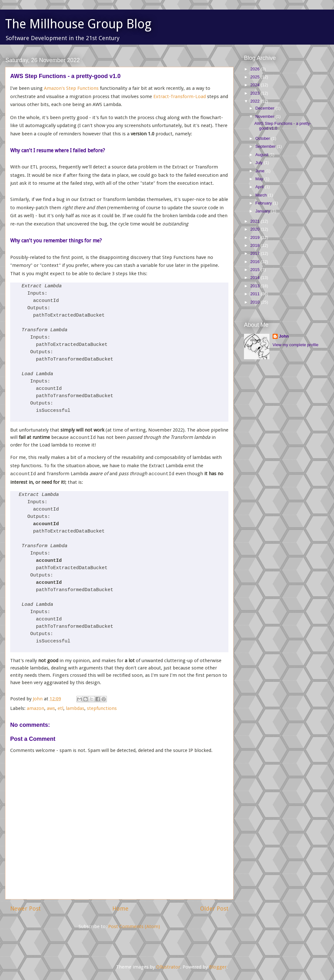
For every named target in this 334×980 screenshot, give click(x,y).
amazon (35, 708)
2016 (256, 262)
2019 (256, 237)
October (263, 138)
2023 (256, 93)
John (284, 336)
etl (60, 708)
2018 (256, 245)
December (266, 108)
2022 (256, 101)
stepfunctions (102, 708)
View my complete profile (296, 345)
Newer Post (25, 908)
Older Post (214, 908)
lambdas (75, 708)
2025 (256, 77)
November (266, 116)
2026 (256, 69)
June (261, 171)
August (262, 155)
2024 (256, 85)
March (262, 195)
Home (120, 908)
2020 (256, 229)
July (260, 163)
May (260, 179)
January (263, 211)
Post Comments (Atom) (134, 926)
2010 (256, 302)
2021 (256, 221)
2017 (256, 253)
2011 (256, 294)
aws (51, 708)
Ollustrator (168, 967)
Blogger (218, 967)
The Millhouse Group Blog (78, 24)
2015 (256, 270)
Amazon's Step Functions (71, 88)
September (266, 146)
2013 (256, 286)
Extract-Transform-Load (180, 97)
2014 (256, 278)
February (264, 203)
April (260, 187)
